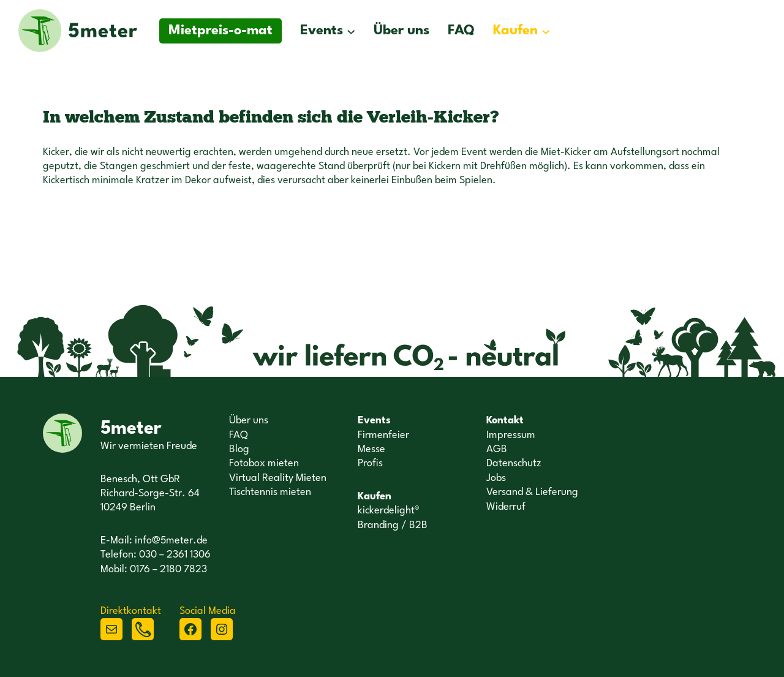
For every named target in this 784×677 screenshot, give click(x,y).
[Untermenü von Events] (351, 31)
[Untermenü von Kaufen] (546, 31)
